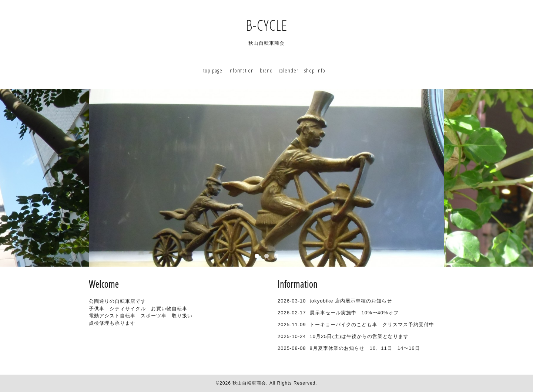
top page (213, 70)
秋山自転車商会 (249, 383)
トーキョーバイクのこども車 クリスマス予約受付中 (372, 325)
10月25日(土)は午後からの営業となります (359, 336)
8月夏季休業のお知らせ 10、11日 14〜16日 (365, 348)
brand (266, 70)
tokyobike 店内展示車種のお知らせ (351, 301)
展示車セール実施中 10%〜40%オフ (354, 313)
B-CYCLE (274, 25)
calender (289, 70)
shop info (315, 70)
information (241, 70)
